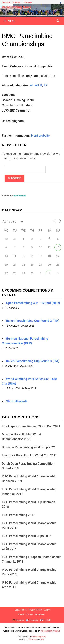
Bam (42, 639)
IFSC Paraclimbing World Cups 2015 (27, 536)
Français (28, 2)
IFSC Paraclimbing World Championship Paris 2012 (29, 572)
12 (58, 248)
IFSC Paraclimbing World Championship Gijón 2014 (29, 546)
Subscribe (15, 178)
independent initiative (50, 631)
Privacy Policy (35, 610)
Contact (29, 614)
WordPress (33, 639)
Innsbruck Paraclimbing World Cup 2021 (29, 455)
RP (45, 85)
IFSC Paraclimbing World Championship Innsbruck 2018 (29, 491)
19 (58, 256)
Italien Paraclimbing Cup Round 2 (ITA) (33, 321)
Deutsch (6, 2)
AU (37, 85)
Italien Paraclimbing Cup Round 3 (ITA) (33, 361)
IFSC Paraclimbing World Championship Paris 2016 (29, 525)
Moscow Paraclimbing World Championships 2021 (22, 437)
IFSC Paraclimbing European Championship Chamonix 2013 (32, 559)
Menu (9, 21)
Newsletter (40, 614)
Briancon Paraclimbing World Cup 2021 (29, 447)
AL (32, 85)
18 (49, 256)
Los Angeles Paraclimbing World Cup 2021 (31, 426)
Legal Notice (21, 610)
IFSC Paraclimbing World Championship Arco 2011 (29, 585)
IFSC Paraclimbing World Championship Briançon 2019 (29, 479)
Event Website (40, 136)
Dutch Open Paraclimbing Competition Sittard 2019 (28, 466)
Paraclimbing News (17, 7)
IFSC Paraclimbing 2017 (18, 515)
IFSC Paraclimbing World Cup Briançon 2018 (29, 504)
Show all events (17, 401)
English (17, 2)
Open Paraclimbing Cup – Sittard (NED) (33, 303)
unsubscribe (20, 196)
